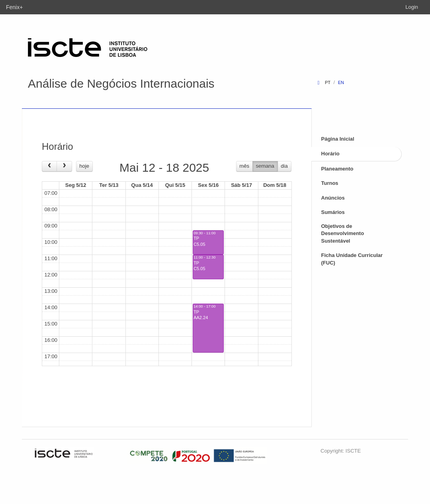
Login (412, 7)
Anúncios (333, 198)
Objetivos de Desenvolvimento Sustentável (343, 233)
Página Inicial (338, 139)
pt (328, 82)
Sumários (333, 212)
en (341, 82)
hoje (84, 166)
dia (284, 166)
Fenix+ (14, 7)
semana (265, 166)
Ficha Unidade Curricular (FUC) (352, 259)
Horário (330, 154)
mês (244, 166)
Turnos (330, 183)
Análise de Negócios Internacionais (121, 83)
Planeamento (337, 169)
